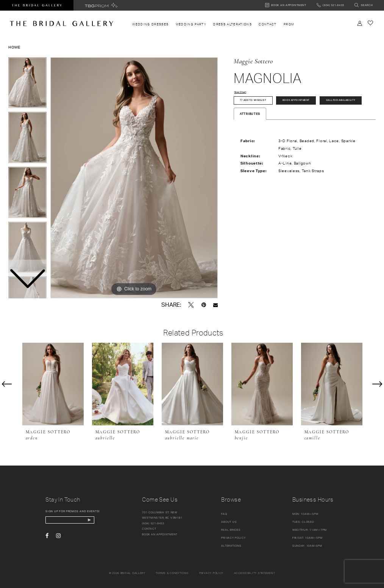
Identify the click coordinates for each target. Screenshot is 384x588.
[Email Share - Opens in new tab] (215, 305)
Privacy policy (211, 573)
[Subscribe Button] (101, 521)
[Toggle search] (364, 5)
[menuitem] (150, 24)
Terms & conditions (172, 573)
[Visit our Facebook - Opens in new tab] (47, 538)
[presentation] (53, 384)
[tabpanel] (134, 178)
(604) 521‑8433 (153, 523)
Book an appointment (160, 534)
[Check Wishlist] (370, 23)
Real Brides (231, 530)
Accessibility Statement (255, 573)
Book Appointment (309, 103)
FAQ (224, 514)
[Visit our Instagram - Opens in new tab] (58, 538)
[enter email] (76, 521)
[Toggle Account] (360, 23)
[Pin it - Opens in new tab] (204, 305)
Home (14, 47)
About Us (229, 522)
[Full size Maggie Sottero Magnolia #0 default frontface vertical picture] (134, 178)
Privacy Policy (233, 538)
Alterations (231, 546)
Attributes (250, 132)
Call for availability (260, 117)
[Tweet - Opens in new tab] (191, 305)
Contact (149, 529)
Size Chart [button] (243, 93)
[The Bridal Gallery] (62, 24)
